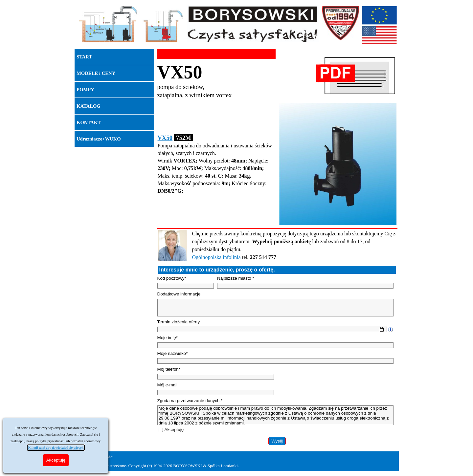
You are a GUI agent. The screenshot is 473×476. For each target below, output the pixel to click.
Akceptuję (174, 430)
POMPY (85, 90)
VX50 (165, 138)
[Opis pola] (390, 330)
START (84, 57)
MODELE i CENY (96, 73)
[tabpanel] (216, 81)
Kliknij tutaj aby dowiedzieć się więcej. (56, 448)
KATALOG (89, 106)
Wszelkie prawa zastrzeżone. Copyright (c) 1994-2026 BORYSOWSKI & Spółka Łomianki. (158, 466)
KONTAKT (89, 122)
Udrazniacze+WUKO (99, 139)
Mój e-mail (167, 385)
